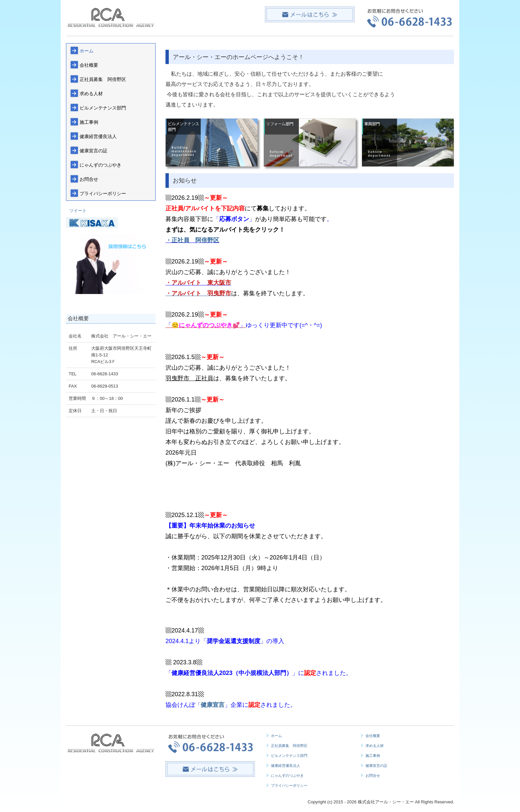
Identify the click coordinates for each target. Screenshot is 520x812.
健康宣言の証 (94, 151)
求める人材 (91, 94)
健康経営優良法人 (98, 136)
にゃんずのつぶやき (100, 165)
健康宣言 (213, 705)
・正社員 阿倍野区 (192, 240)
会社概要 (89, 65)
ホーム (87, 51)
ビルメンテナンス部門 (103, 108)
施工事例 (89, 122)
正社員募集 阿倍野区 (105, 79)
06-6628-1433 (105, 374)
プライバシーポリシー (103, 193)
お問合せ (89, 179)
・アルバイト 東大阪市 (198, 283)
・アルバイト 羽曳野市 (198, 293)
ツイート (78, 211)
